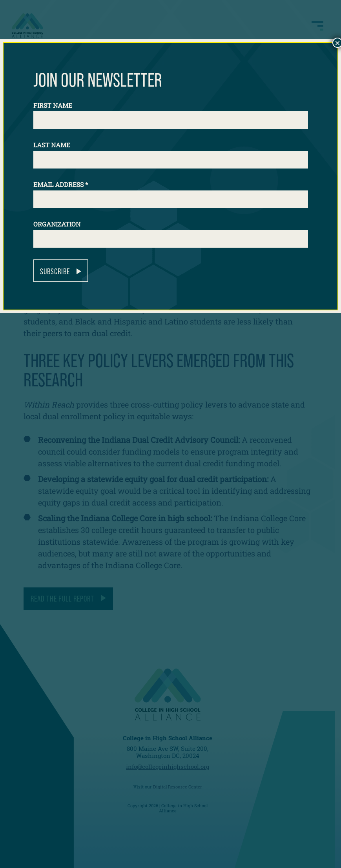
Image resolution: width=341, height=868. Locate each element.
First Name (53, 105)
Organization (57, 224)
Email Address (61, 184)
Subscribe (55, 271)
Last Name (52, 145)
